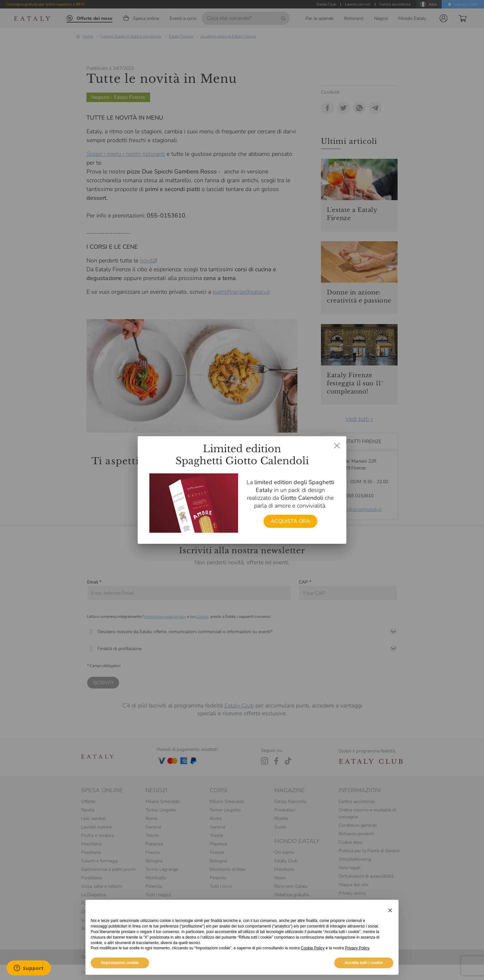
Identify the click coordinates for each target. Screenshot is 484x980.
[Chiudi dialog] (337, 446)
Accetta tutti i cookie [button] (364, 963)
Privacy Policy (357, 948)
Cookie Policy (313, 948)
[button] (390, 910)
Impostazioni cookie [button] (120, 963)
